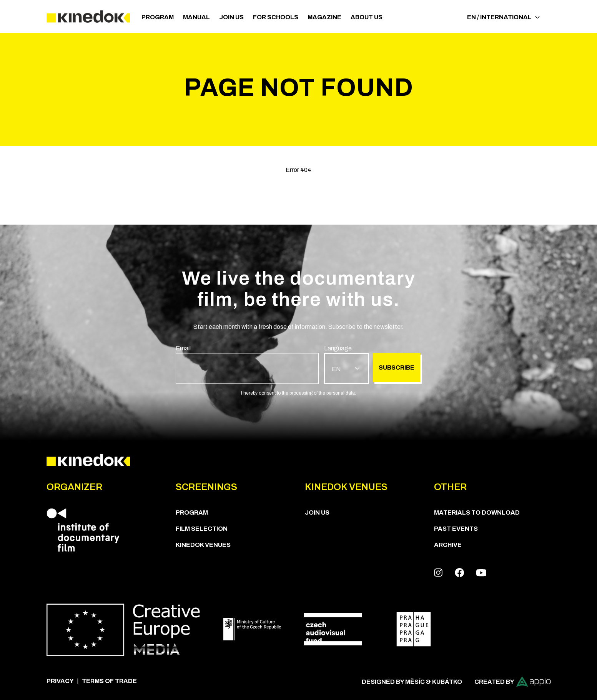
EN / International (503, 17)
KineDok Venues (203, 545)
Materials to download (477, 512)
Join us (231, 17)
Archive (448, 545)
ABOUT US (367, 17)
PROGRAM (158, 17)
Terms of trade (109, 681)
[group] (247, 364)
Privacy (60, 681)
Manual (196, 17)
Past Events (456, 529)
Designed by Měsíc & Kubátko (412, 682)
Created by (513, 682)
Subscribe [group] (397, 367)
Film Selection (202, 529)
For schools (276, 17)
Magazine (324, 17)
